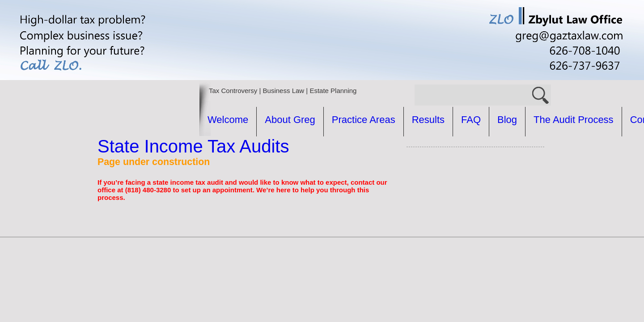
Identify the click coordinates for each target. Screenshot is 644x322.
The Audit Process (248, 149)
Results (428, 120)
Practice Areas (364, 120)
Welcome (228, 120)
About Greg (290, 120)
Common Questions (347, 149)
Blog (507, 120)
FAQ (471, 120)
